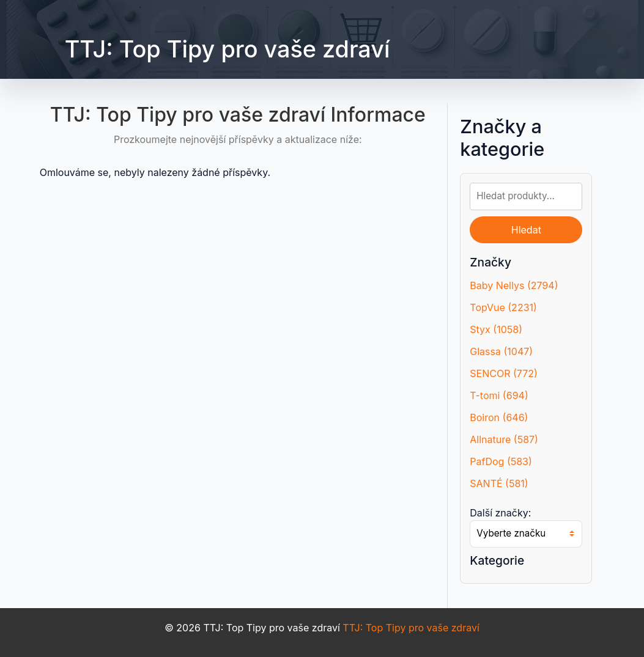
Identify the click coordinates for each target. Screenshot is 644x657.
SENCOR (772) (504, 373)
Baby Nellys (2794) (514, 285)
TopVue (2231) (503, 307)
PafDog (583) (501, 461)
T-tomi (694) (499, 395)
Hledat (526, 230)
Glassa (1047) (501, 351)
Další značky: (500, 513)
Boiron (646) (499, 417)
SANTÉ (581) (499, 483)
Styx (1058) (496, 329)
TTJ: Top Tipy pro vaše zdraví (228, 49)
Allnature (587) (504, 439)
